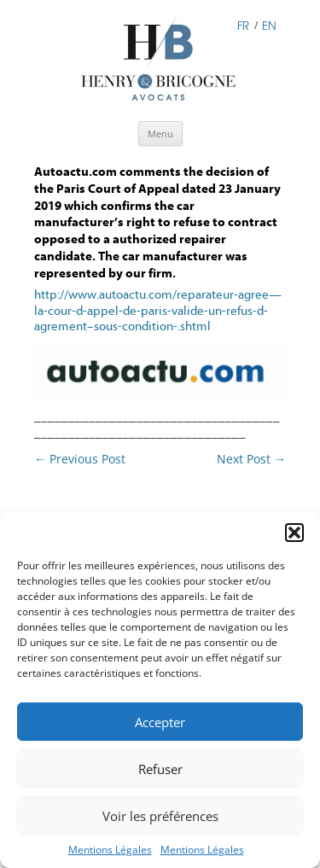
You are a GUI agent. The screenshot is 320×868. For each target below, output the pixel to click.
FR (243, 24)
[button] (294, 533)
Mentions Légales (110, 850)
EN (269, 24)
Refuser (160, 769)
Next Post (251, 459)
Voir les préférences (160, 816)
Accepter (160, 722)
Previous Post (80, 459)
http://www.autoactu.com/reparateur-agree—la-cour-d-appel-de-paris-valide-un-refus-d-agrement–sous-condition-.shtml (158, 311)
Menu (160, 134)
